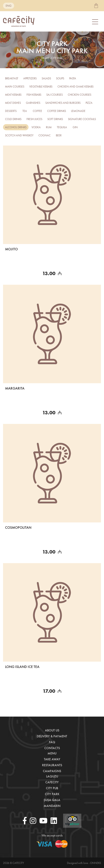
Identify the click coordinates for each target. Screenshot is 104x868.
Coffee (37, 111)
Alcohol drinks (16, 127)
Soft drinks (55, 119)
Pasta (73, 78)
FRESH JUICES (34, 119)
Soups (60, 78)
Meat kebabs (13, 95)
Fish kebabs (34, 95)
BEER (59, 135)
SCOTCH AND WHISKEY (19, 135)
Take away (52, 759)
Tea (25, 111)
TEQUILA (62, 127)
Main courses (15, 86)
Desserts (11, 111)
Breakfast (12, 78)
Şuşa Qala (52, 800)
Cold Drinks (13, 119)
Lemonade (78, 111)
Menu (52, 753)
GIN (75, 127)
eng (9, 6)
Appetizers (30, 78)
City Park (52, 794)
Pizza (89, 103)
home (45, 58)
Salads (46, 78)
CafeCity (52, 782)
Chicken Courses (80, 95)
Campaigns (52, 771)
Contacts (52, 748)
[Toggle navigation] (96, 21)
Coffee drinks (57, 111)
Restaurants (52, 765)
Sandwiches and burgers (63, 103)
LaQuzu (52, 776)
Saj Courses (55, 95)
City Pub (52, 788)
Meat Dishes (13, 103)
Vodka (36, 127)
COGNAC (45, 135)
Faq (52, 742)
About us (52, 730)
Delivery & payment (52, 736)
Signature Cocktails (82, 119)
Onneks (96, 863)
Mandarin (52, 806)
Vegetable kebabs (41, 86)
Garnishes (33, 103)
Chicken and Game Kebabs (75, 86)
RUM (49, 127)
